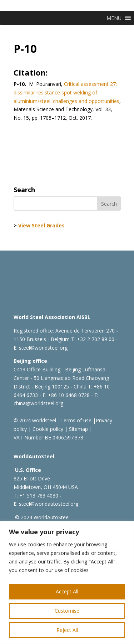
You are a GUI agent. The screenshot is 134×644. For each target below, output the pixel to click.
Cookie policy (47, 429)
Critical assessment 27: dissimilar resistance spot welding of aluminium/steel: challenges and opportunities (66, 92)
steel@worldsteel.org (43, 348)
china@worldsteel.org (38, 403)
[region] (67, 583)
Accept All (67, 591)
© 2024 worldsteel (35, 420)
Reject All (67, 630)
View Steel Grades (41, 225)
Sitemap (78, 429)
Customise (67, 611)
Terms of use (76, 420)
